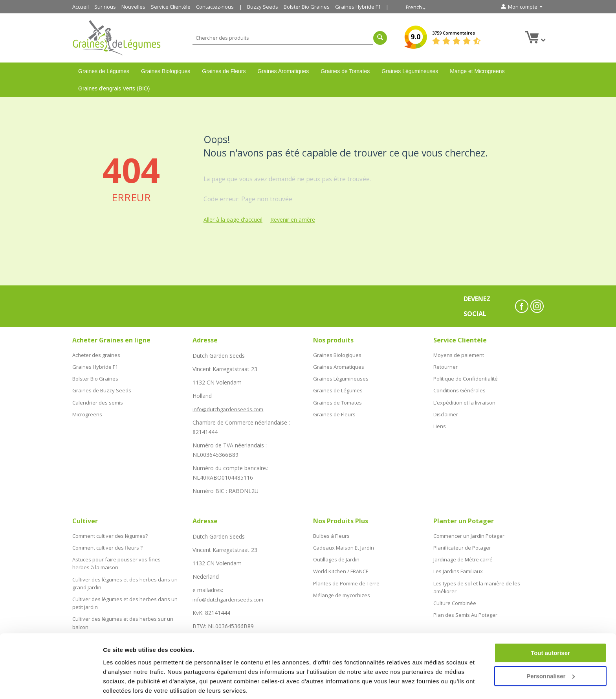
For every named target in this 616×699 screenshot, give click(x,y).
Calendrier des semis (98, 399)
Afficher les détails (129, 683)
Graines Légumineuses (410, 71)
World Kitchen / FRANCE (341, 568)
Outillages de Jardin (336, 557)
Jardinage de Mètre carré (463, 557)
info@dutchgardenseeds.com (228, 409)
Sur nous (105, 7)
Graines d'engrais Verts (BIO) (114, 88)
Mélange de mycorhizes (342, 591)
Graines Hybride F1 (358, 7)
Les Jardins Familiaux (458, 568)
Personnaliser (551, 647)
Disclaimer (446, 410)
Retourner (445, 366)
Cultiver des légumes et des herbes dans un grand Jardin (125, 579)
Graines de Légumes (104, 71)
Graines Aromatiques (283, 71)
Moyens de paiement (459, 355)
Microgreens (87, 410)
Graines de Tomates (345, 71)
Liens (440, 421)
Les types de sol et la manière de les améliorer (477, 583)
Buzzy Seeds (263, 7)
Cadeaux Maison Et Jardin (344, 546)
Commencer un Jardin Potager (469, 535)
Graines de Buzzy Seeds (102, 388)
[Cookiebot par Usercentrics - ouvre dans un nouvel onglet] (51, 684)
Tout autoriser (550, 625)
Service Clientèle (171, 7)
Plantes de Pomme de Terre (346, 579)
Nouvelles (133, 7)
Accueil (81, 7)
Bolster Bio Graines (307, 7)
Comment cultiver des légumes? (110, 535)
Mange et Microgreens (477, 71)
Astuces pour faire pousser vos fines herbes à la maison (116, 561)
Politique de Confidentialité (466, 377)
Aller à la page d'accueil (233, 220)
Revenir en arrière (293, 220)
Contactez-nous (215, 7)
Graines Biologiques (166, 71)
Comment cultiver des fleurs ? (107, 546)
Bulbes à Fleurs (331, 535)
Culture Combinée (455, 598)
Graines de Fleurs (224, 71)
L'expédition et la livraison (464, 399)
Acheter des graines (96, 355)
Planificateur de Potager (462, 546)
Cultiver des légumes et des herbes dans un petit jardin (125, 598)
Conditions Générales (459, 388)
